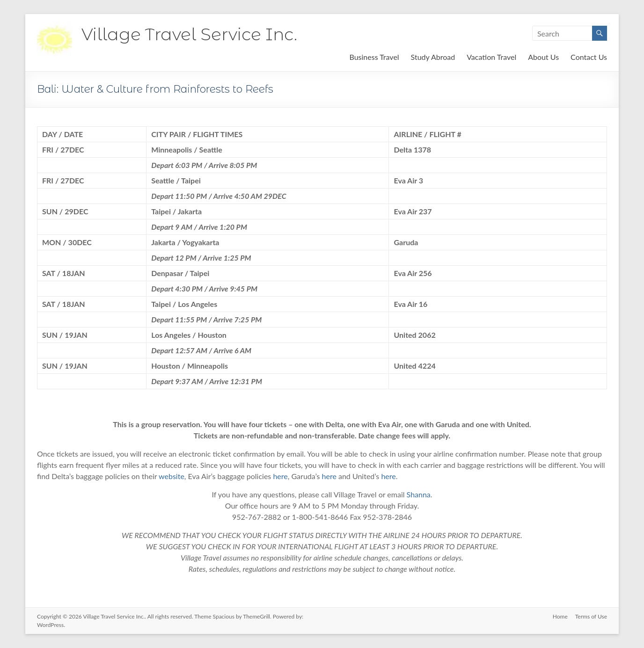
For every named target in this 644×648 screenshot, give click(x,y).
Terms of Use (591, 616)
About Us (543, 57)
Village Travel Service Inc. (189, 34)
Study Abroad (433, 57)
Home (560, 616)
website (172, 476)
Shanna (419, 494)
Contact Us (589, 57)
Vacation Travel (491, 57)
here (280, 476)
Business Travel (374, 57)
